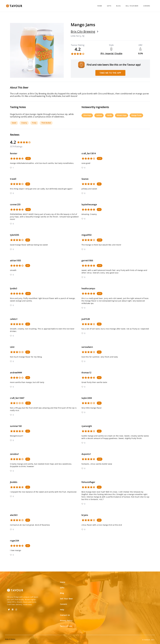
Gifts (109, 6)
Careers (147, 6)
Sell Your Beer (132, 6)
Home (100, 6)
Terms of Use (66, 626)
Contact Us (65, 615)
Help (62, 610)
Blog (118, 6)
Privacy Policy (66, 621)
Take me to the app (110, 73)
